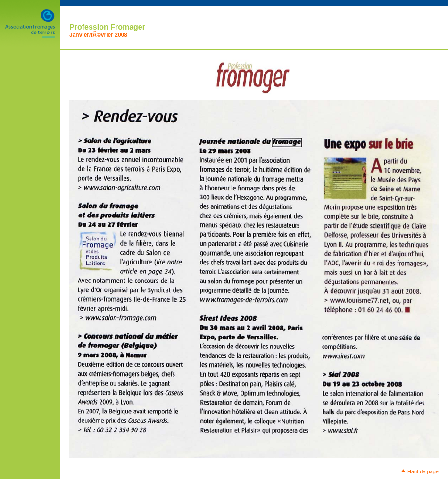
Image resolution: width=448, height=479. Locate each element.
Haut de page (423, 471)
